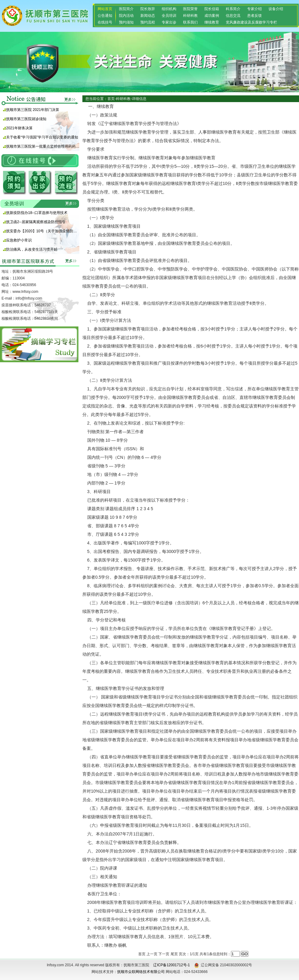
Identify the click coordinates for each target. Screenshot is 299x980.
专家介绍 (254, 9)
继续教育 (212, 22)
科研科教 (190, 16)
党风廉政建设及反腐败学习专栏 (251, 22)
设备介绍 (276, 9)
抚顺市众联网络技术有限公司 (141, 972)
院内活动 (126, 16)
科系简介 (233, 9)
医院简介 (126, 9)
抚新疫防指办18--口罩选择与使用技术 (37, 213)
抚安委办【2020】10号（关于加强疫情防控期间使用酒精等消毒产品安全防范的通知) (43, 231)
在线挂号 (105, 22)
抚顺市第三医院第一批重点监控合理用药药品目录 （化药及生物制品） (43, 146)
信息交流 (233, 16)
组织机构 (169, 9)
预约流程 (148, 22)
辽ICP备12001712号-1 (171, 965)
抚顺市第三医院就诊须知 (26, 119)
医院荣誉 (190, 9)
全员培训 (169, 16)
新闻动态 (148, 16)
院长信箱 (212, 9)
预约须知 (126, 22)
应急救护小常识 (19, 240)
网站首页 (105, 9)
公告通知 (105, 16)
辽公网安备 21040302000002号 (223, 965)
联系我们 (190, 22)
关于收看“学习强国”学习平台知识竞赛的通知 (42, 137)
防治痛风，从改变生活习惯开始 (32, 249)
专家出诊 (169, 22)
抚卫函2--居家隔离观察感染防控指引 (36, 222)
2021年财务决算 (19, 128)
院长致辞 (148, 9)
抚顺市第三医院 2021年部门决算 (33, 110)
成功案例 (212, 16)
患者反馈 (254, 16)
